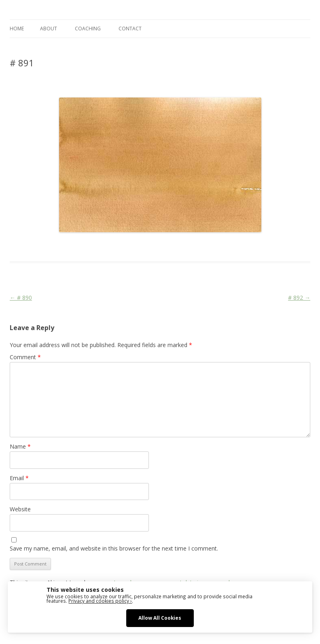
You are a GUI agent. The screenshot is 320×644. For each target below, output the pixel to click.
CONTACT (130, 29)
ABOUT (49, 29)
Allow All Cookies (160, 618)
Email (19, 478)
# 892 (299, 298)
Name (20, 446)
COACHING (88, 29)
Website (20, 509)
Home (17, 29)
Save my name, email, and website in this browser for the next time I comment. (114, 548)
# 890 (21, 298)
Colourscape (138, 247)
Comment (25, 357)
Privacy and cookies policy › (100, 601)
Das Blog (82, 247)
